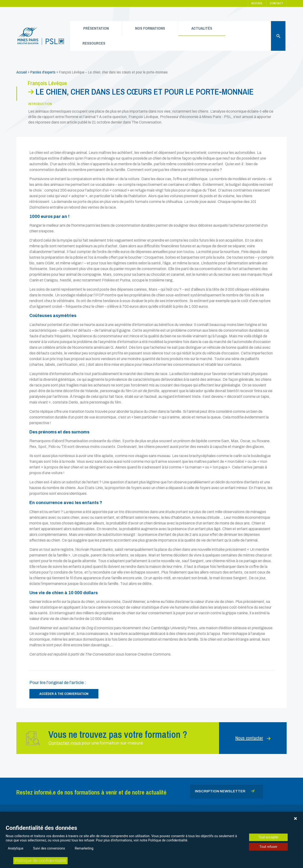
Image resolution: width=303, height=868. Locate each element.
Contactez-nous (65, 743)
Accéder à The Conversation (64, 694)
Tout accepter (268, 837)
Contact (276, 3)
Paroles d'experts (43, 72)
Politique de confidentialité (40, 861)
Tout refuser (268, 847)
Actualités (202, 28)
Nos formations (150, 28)
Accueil (257, 3)
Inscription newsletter (225, 792)
